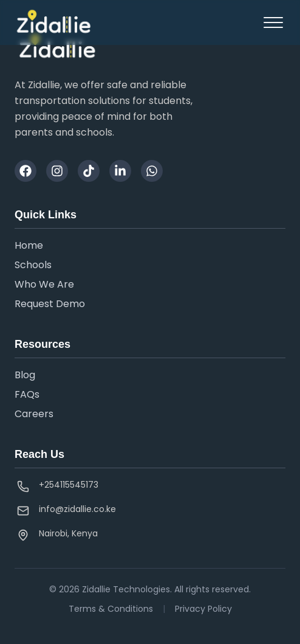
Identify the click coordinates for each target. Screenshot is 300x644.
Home (29, 245)
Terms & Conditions (111, 609)
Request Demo (50, 304)
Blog (25, 375)
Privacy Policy (203, 609)
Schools (33, 265)
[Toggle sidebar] (273, 23)
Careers (34, 414)
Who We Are (44, 284)
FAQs (27, 394)
